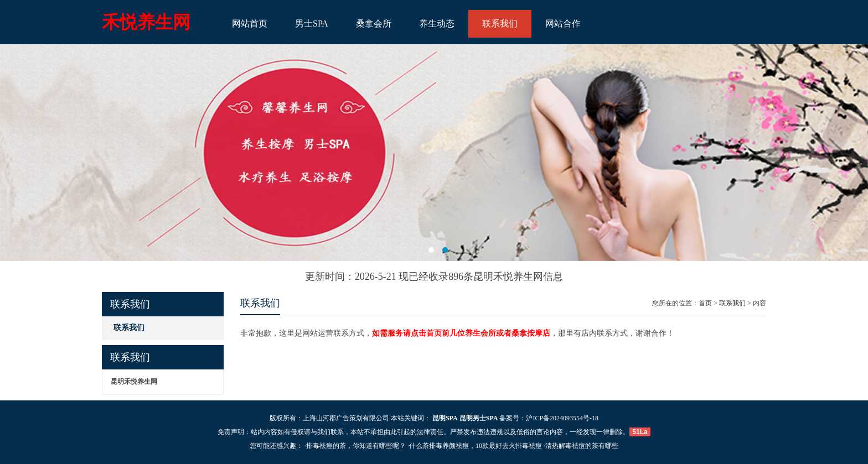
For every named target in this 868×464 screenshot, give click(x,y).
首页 (705, 303)
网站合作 (563, 24)
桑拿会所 (374, 24)
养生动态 (437, 24)
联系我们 (500, 24)
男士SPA (312, 24)
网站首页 (250, 24)
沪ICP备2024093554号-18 (562, 418)
